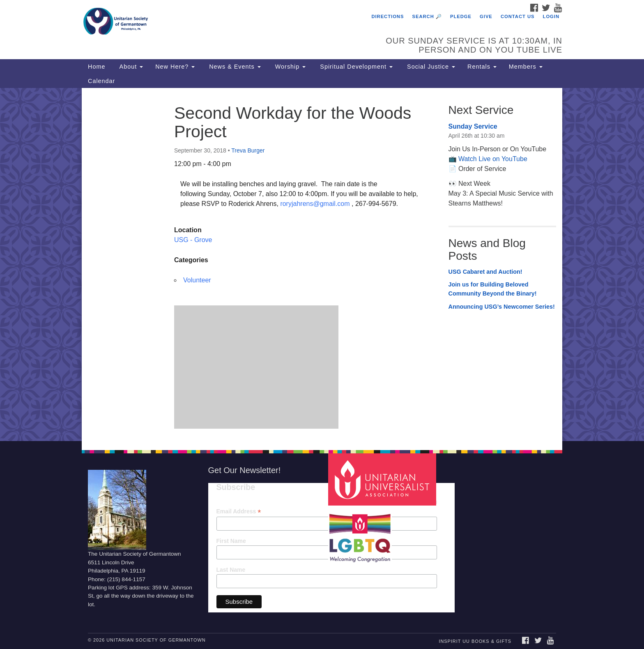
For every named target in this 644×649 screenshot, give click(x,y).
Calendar (101, 81)
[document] (322, 264)
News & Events (234, 67)
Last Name (231, 570)
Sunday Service (473, 126)
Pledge (461, 16)
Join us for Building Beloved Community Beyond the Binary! (493, 289)
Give (486, 16)
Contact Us (518, 16)
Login (551, 16)
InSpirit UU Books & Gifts (475, 641)
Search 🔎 (427, 16)
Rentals (482, 67)
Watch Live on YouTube (493, 159)
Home (97, 67)
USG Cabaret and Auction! (485, 272)
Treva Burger (248, 150)
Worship (290, 67)
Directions (388, 16)
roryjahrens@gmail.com (315, 204)
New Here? (175, 67)
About (130, 67)
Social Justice (430, 67)
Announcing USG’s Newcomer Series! (502, 307)
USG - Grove (193, 240)
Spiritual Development (355, 67)
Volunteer (197, 280)
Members (526, 67)
